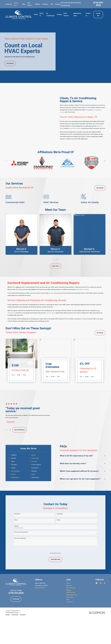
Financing (9, 4)
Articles (38, 4)
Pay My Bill (98, 14)
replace (52, 291)
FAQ (52, 4)
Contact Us (70, 584)
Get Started (10, 63)
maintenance (11, 311)
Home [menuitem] (36, 14)
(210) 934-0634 (98, 4)
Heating (69, 572)
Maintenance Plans (72, 577)
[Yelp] (101, 565)
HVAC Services (71, 574)
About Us (69, 568)
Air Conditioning (71, 570)
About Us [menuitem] (41, 14)
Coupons (45, 4)
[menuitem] (8, 597)
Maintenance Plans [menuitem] (77, 14)
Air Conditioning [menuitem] (50, 14)
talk (94, 316)
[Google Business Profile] (97, 565)
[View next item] (104, 158)
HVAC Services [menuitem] (66, 14)
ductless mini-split (83, 287)
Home (68, 565)
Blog (24, 4)
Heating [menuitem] (59, 14)
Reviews (58, 4)
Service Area (70, 579)
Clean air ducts (51, 311)
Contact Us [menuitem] (88, 14)
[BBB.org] (105, 565)
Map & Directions (40, 570)
